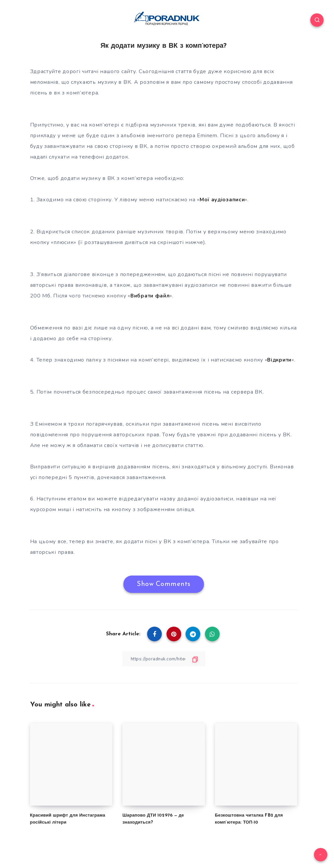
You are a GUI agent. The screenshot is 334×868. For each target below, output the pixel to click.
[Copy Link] (164, 659)
